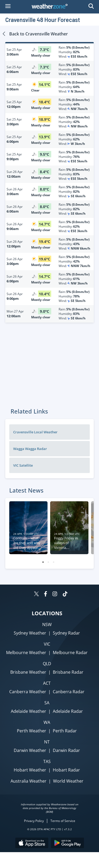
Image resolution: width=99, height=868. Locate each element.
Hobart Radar (66, 770)
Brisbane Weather (28, 672)
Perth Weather (32, 731)
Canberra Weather (28, 692)
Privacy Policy (34, 821)
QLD (47, 664)
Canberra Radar (69, 692)
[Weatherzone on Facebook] (46, 594)
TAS (47, 761)
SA (47, 703)
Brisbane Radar (68, 672)
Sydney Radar (66, 633)
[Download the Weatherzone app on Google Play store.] (67, 844)
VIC (47, 644)
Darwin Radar (66, 750)
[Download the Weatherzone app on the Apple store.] (32, 844)
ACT (47, 683)
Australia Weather (29, 781)
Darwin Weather (30, 750)
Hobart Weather (30, 770)
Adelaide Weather (29, 711)
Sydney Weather (30, 633)
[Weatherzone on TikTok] (65, 594)
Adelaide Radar (68, 711)
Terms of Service (63, 821)
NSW (47, 624)
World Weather (68, 781)
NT (47, 742)
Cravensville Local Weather (35, 432)
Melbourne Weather (26, 653)
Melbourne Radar (70, 653)
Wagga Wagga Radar (30, 449)
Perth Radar (65, 731)
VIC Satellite (23, 465)
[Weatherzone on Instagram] (55, 594)
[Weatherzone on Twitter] (36, 594)
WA (47, 722)
